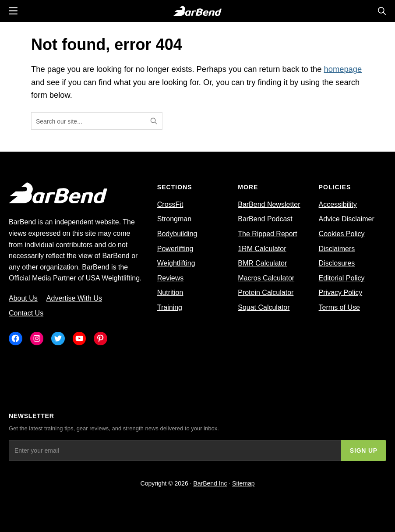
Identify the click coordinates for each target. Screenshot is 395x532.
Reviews (170, 278)
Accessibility (338, 204)
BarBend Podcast (265, 219)
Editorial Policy (342, 278)
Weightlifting (176, 263)
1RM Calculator (262, 249)
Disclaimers (337, 249)
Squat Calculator (264, 307)
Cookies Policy (342, 234)
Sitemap (243, 483)
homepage (343, 69)
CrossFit (170, 204)
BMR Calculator (262, 263)
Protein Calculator (266, 293)
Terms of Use (339, 307)
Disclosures (337, 263)
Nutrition (170, 293)
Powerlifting (175, 249)
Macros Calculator (266, 278)
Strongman (174, 219)
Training (170, 307)
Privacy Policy (341, 293)
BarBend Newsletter (269, 204)
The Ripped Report (267, 234)
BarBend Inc (210, 483)
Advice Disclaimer (347, 219)
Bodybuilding (177, 234)
